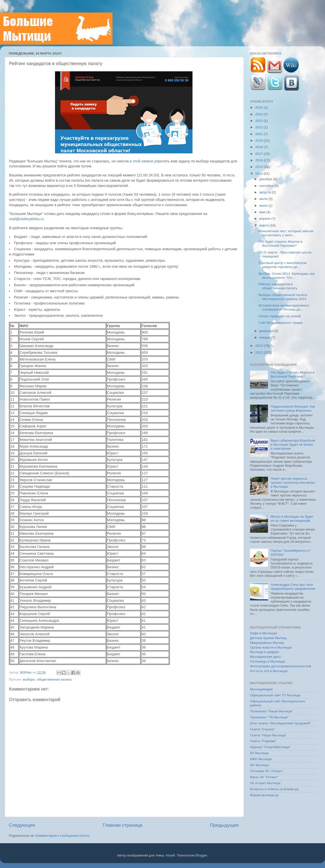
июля (264, 199)
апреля (265, 219)
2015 (259, 167)
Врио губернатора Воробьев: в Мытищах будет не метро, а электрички (293, 445)
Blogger (201, 855)
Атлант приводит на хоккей (280, 316)
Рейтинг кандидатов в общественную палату (278, 286)
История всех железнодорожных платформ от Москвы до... (284, 307)
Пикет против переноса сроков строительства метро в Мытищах (293, 483)
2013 (259, 346)
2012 (259, 352)
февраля (267, 331)
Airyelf (170, 855)
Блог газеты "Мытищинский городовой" (280, 723)
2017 (259, 154)
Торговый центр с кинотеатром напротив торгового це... (282, 265)
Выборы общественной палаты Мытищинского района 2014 (283, 297)
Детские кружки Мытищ (268, 638)
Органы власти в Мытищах (271, 647)
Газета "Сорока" (262, 729)
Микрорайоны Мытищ (267, 643)
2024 (259, 114)
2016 (259, 160)
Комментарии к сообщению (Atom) (62, 836)
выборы (29, 679)
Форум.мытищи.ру (264, 795)
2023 (259, 121)
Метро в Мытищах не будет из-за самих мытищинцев (292, 519)
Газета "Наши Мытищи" (268, 735)
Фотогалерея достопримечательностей (280, 666)
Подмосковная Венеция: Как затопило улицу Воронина (293, 408)
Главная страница (123, 825)
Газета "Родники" (263, 741)
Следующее (22, 825)
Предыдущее (224, 825)
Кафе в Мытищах (264, 633)
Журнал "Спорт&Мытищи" (270, 747)
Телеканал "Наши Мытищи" (272, 711)
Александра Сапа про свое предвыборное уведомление (293, 587)
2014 (259, 174)
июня (264, 206)
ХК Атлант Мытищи (265, 783)
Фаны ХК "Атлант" (264, 777)
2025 (259, 107)
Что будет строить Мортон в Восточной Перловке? (280, 244)
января (265, 337)
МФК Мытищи (261, 759)
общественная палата (54, 679)
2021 (259, 134)
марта (264, 225)
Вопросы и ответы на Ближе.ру (274, 789)
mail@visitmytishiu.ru (26, 219)
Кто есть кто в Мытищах (269, 671)
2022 (259, 127)
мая (263, 212)
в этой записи (141, 161)
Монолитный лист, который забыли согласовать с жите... (286, 233)
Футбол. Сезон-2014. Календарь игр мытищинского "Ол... (287, 276)
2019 (259, 140)
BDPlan (26, 672)
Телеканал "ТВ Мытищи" (269, 717)
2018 (259, 147)
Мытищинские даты (265, 657)
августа (265, 192)
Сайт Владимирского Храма (280, 323)
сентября (267, 186)
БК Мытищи (259, 753)
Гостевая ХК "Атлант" (267, 771)
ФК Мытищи (259, 765)
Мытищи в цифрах (264, 652)
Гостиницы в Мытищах (268, 661)
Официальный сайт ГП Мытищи (275, 695)
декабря (266, 179)
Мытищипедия (261, 689)
